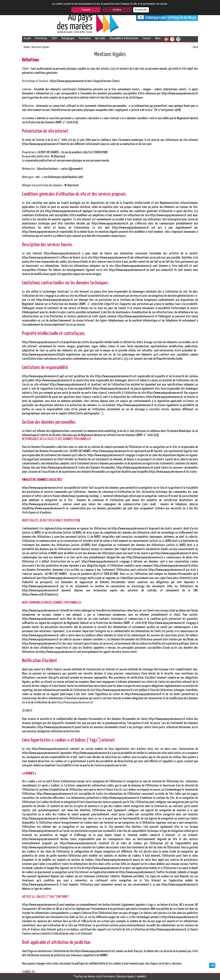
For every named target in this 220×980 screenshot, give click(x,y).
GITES (54, 38)
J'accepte (86, 10)
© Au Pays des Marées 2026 (87, 977)
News (158, 38)
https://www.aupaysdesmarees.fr (75, 702)
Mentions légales (126, 977)
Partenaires (85, 38)
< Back (195, 47)
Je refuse (117, 10)
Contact (147, 38)
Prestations (41, 38)
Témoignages (68, 38)
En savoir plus (141, 10)
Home (27, 47)
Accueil (27, 38)
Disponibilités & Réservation (124, 38)
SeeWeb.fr (142, 977)
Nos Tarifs (100, 38)
